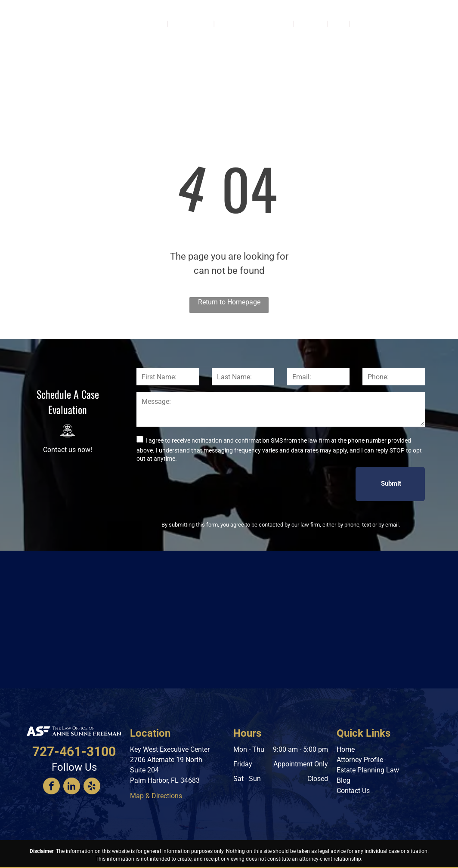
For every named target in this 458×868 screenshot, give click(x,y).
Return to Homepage (229, 302)
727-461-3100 (427, 37)
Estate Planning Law (368, 770)
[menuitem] (156, 23)
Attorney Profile (360, 760)
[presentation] (202, 484)
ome (348, 749)
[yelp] (92, 787)
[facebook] (51, 787)
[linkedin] (72, 787)
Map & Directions (156, 796)
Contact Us (353, 791)
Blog (343, 780)
